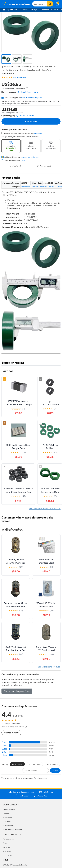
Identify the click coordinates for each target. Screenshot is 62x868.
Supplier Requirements (12, 830)
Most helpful (52, 764)
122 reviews (22, 77)
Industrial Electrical (47, 187)
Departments (10, 10)
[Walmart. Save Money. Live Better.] (16, 4)
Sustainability (8, 826)
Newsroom (7, 818)
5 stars (5, 742)
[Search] (50, 4)
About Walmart (9, 809)
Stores (6, 843)
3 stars (5, 749)
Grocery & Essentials (49, 10)
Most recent (17, 764)
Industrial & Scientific (30, 187)
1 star (5, 755)
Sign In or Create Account (22, 792)
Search (55, 770)
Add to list (15, 166)
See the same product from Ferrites (45, 508)
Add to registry (45, 166)
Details (24, 160)
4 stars (5, 745)
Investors (7, 822)
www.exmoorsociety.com (32, 97)
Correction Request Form (17, 691)
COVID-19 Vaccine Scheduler (15, 865)
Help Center (46, 792)
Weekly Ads (40, 796)
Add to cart (31, 121)
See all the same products (49, 667)
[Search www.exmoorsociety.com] (39, 4)
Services (24, 10)
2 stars (5, 752)
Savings (34, 10)
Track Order (22, 796)
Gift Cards (7, 855)
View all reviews (11, 733)
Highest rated (35, 764)
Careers (6, 814)
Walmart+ (7, 851)
